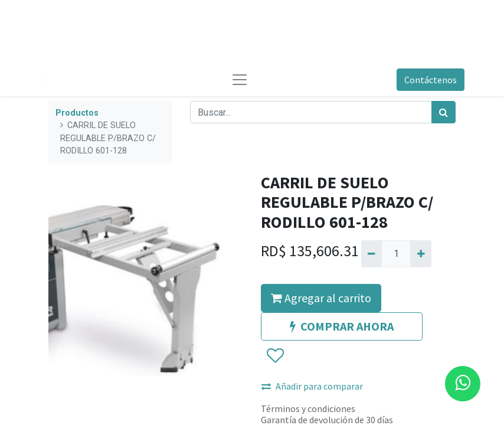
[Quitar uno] (372, 254)
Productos (77, 113)
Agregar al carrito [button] (321, 298)
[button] (275, 356)
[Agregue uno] (420, 254)
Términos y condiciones (308, 408)
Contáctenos (431, 80)
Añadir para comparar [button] (312, 386)
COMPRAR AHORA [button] (342, 326)
